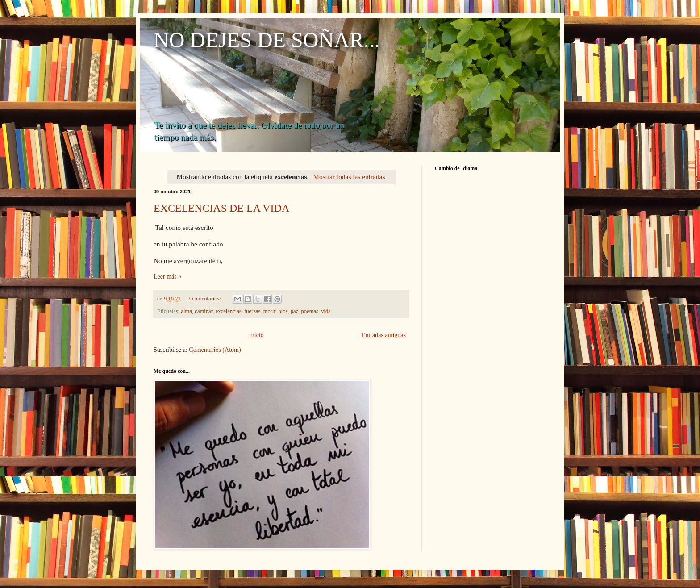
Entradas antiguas (384, 335)
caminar (204, 311)
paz (294, 311)
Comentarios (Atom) (215, 350)
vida (326, 311)
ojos (283, 311)
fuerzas (252, 311)
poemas (310, 311)
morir (269, 311)
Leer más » (167, 277)
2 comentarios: (205, 299)
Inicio (256, 335)
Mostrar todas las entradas (349, 177)
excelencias (229, 311)
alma (187, 311)
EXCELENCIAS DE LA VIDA (221, 208)
